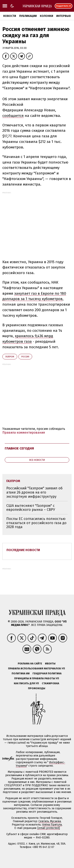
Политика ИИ (21, 673)
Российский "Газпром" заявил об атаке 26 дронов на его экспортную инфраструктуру (34, 492)
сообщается (13, 116)
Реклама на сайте (30, 664)
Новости (10, 16)
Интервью (64, 16)
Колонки (46, 16)
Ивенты (50, 664)
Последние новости (23, 550)
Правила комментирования (24, 433)
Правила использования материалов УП (37, 668)
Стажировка (51, 683)
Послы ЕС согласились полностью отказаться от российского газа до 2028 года (36, 523)
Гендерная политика (47, 673)
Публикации (28, 16)
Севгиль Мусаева (50, 821)
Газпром (10, 357)
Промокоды (37, 688)
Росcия (25, 357)
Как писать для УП (26, 683)
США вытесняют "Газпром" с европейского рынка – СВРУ (31, 508)
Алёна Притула (52, 825)
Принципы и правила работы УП (37, 678)
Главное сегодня (19, 448)
